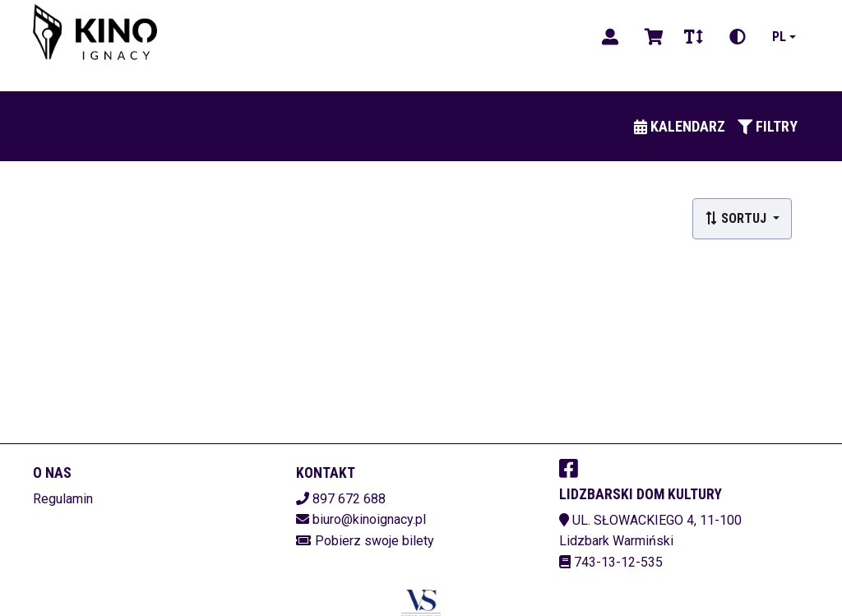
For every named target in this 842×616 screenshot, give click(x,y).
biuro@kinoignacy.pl (369, 519)
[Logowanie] (610, 37)
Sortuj (737, 218)
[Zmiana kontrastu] (738, 37)
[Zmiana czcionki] (694, 37)
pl (779, 37)
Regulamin (63, 499)
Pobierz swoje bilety (375, 541)
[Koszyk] (651, 37)
